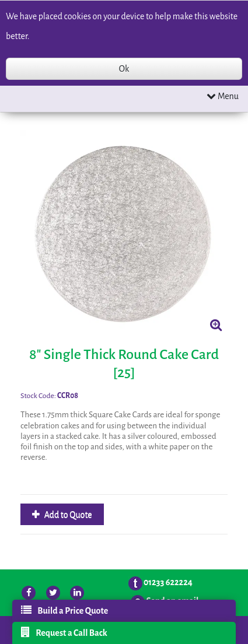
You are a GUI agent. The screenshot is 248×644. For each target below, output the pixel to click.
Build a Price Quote (64, 610)
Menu (223, 96)
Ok (124, 69)
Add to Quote (67, 515)
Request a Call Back (64, 632)
